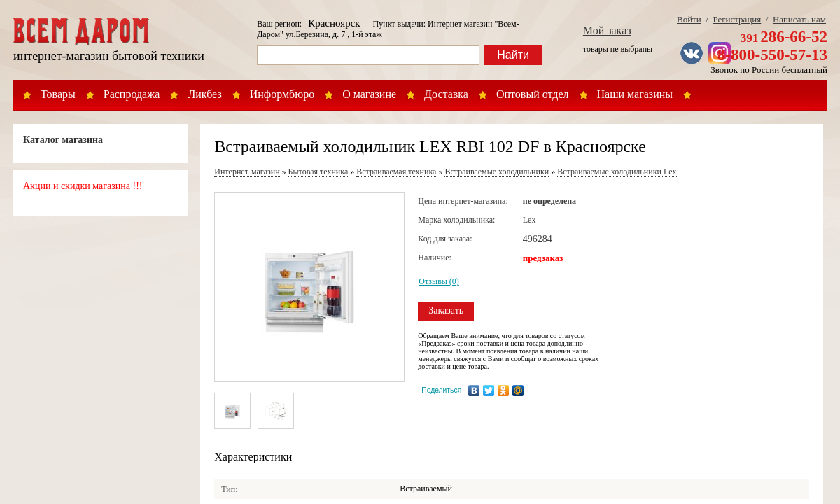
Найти (513, 55)
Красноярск (334, 23)
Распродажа (132, 94)
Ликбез (204, 94)
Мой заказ (607, 30)
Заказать (446, 310)
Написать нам (799, 19)
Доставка (446, 94)
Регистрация (737, 19)
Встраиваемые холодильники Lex (617, 171)
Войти (689, 19)
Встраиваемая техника (396, 171)
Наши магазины (635, 94)
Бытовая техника (318, 171)
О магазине (369, 94)
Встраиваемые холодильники (497, 171)
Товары (58, 94)
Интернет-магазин (247, 171)
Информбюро (282, 94)
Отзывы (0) (439, 281)
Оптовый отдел (533, 94)
